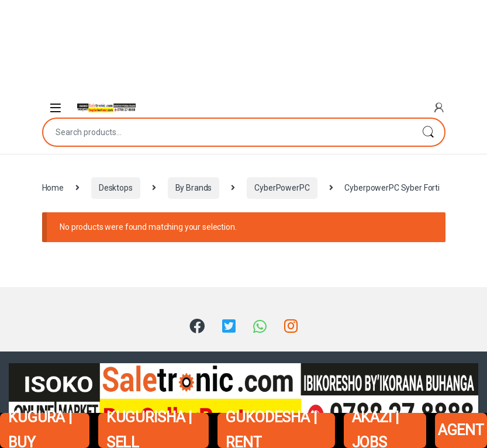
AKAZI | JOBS (375, 430)
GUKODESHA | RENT (271, 430)
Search (428, 132)
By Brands (194, 188)
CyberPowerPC (282, 188)
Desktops (116, 188)
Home (53, 188)
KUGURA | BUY (40, 430)
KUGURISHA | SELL (149, 430)
